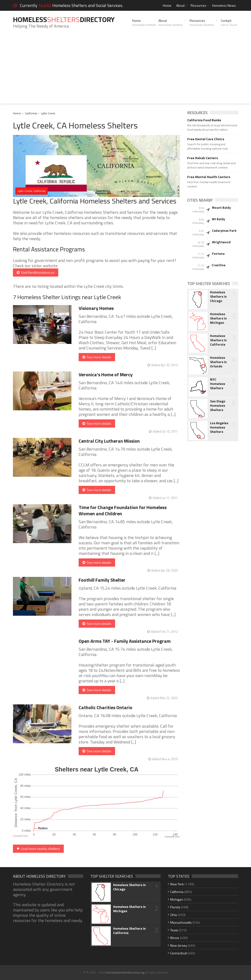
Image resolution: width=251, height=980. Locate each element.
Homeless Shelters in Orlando (218, 362)
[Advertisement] (125, 70)
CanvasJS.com (172, 837)
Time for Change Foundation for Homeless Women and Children (123, 510)
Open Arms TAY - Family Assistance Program (125, 641)
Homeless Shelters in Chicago (218, 296)
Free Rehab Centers (203, 158)
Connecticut (178, 953)
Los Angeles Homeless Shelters (219, 427)
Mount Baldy (221, 208)
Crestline (219, 265)
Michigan (177, 899)
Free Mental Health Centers (209, 177)
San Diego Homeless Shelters (218, 406)
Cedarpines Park (224, 231)
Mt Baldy (219, 219)
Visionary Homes (96, 308)
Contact (229, 23)
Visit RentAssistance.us (36, 272)
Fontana (218, 254)
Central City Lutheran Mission (109, 441)
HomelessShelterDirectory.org (125, 972)
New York (177, 884)
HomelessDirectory (64, 19)
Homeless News (224, 5)
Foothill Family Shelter (102, 580)
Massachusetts (181, 922)
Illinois (175, 938)
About (180, 5)
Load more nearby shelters (38, 849)
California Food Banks (204, 120)
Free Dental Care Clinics (206, 139)
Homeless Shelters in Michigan (218, 318)
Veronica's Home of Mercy (106, 374)
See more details (97, 357)
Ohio (174, 915)
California (31, 113)
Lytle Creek (48, 113)
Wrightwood (221, 242)
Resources (198, 5)
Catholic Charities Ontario (105, 707)
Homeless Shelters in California (218, 340)
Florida (175, 907)
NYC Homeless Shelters (218, 384)
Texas (174, 930)
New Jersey (179, 945)
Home (167, 5)
